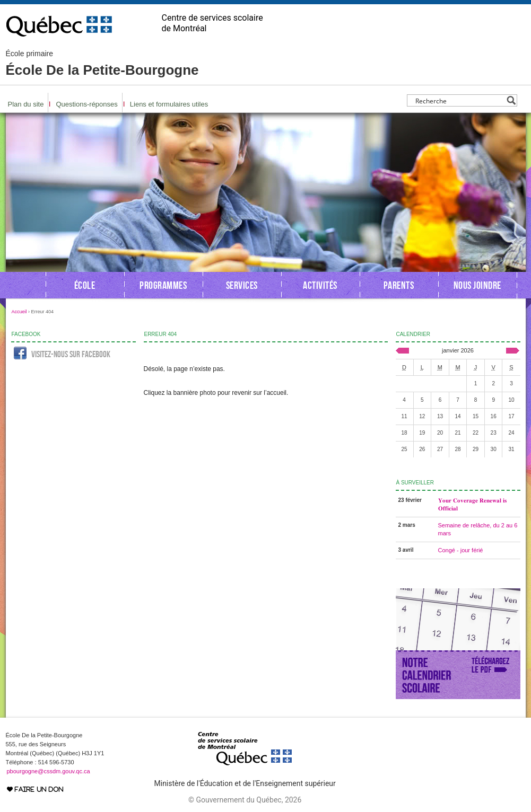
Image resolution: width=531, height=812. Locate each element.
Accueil (19, 312)
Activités (320, 285)
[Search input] (459, 100)
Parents (399, 285)
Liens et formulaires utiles (169, 104)
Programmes (163, 285)
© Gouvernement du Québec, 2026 (245, 800)
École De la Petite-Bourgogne (102, 64)
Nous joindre (477, 285)
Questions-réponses (86, 104)
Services (242, 285)
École (85, 285)
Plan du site (26, 104)
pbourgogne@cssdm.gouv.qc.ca (49, 771)
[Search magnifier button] (511, 100)
